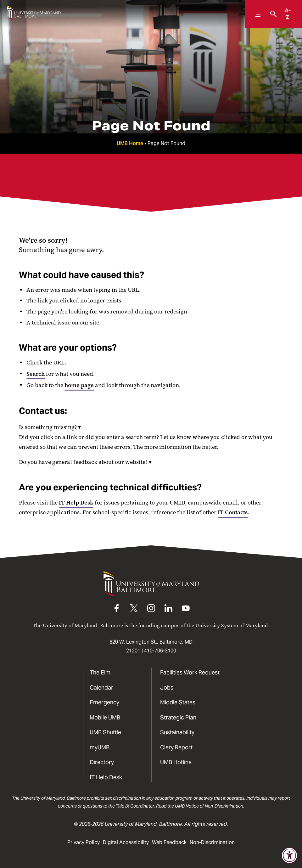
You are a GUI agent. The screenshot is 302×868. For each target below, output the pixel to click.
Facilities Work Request (190, 672)
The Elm (100, 672)
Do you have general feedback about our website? (85, 462)
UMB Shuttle (105, 732)
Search (36, 374)
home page (79, 385)
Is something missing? (50, 427)
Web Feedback (169, 842)
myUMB (100, 747)
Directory (102, 762)
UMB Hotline (176, 762)
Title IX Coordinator (135, 806)
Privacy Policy (84, 842)
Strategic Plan (178, 717)
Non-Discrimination (212, 842)
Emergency (104, 702)
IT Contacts (233, 512)
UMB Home (130, 143)
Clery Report (176, 747)
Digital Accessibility (126, 842)
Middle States (178, 702)
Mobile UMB (105, 717)
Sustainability (177, 732)
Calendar (101, 688)
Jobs (167, 688)
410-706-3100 (160, 651)
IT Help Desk (76, 503)
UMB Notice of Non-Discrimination (209, 806)
